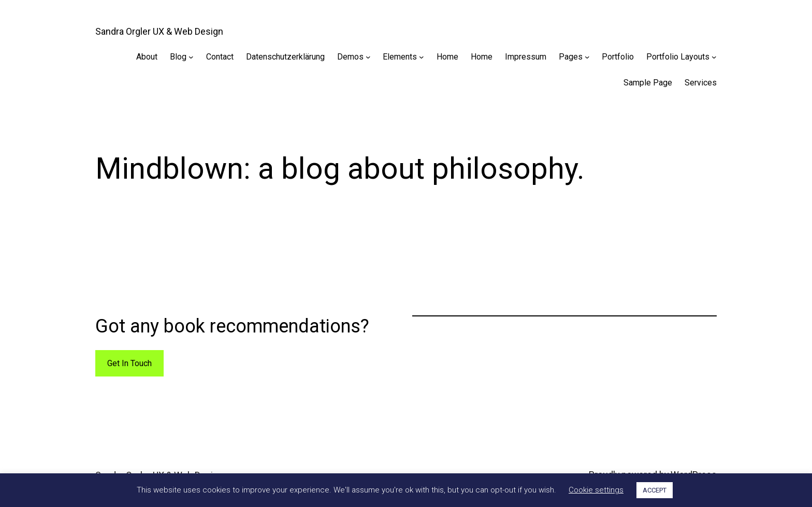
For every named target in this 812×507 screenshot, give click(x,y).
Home (447, 57)
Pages (571, 57)
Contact (220, 57)
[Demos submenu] (368, 57)
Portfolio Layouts (678, 57)
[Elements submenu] (422, 57)
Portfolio (618, 57)
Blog (178, 57)
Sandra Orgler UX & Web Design (159, 31)
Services (701, 83)
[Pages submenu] (587, 57)
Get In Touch (129, 363)
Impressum (526, 57)
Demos (350, 57)
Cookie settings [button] (596, 490)
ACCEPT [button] (655, 490)
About (147, 57)
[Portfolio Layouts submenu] (714, 57)
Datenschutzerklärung (285, 57)
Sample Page (648, 83)
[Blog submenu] (191, 57)
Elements (400, 57)
